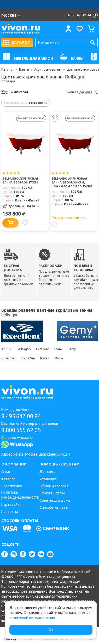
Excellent (43, 349)
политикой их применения (32, 618)
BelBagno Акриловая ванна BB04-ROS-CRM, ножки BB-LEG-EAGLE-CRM (72, 182)
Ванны (24, 70)
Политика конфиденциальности (20, 495)
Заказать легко (52, 493)
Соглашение (12, 486)
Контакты (10, 512)
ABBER (6, 349)
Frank (58, 349)
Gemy (72, 349)
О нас (6, 472)
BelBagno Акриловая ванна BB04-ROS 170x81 (20, 180)
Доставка (48, 472)
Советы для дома (55, 500)
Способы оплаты (54, 507)
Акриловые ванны (48, 70)
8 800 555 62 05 (21, 430)
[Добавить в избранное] (25, 223)
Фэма (59, 358)
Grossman (8, 358)
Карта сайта (11, 505)
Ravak (45, 358)
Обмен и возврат (54, 486)
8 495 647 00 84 (21, 416)
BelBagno (24, 349)
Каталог (8, 70)
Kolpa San (28, 358)
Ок (51, 630)
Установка (48, 479)
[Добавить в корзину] (10, 223)
